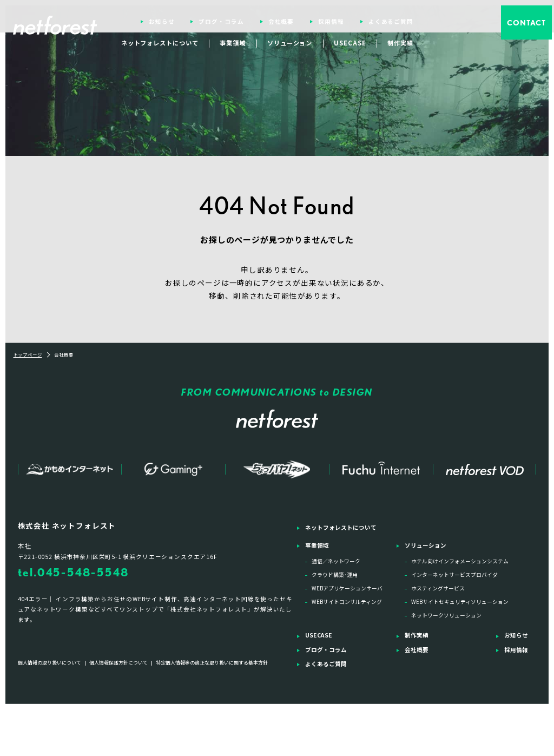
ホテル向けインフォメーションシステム (460, 561)
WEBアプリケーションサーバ (347, 588)
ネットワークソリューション (446, 615)
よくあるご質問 (391, 21)
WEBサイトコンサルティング (347, 602)
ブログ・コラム (222, 21)
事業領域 (233, 43)
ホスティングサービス (438, 588)
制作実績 (401, 43)
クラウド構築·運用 (335, 575)
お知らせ (163, 21)
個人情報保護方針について (118, 663)
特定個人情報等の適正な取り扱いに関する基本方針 (212, 663)
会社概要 (282, 21)
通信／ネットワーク (336, 561)
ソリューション (290, 43)
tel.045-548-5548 (74, 572)
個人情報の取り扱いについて (50, 663)
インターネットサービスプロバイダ (454, 575)
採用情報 (331, 21)
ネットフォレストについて (161, 43)
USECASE (350, 43)
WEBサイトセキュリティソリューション (460, 602)
